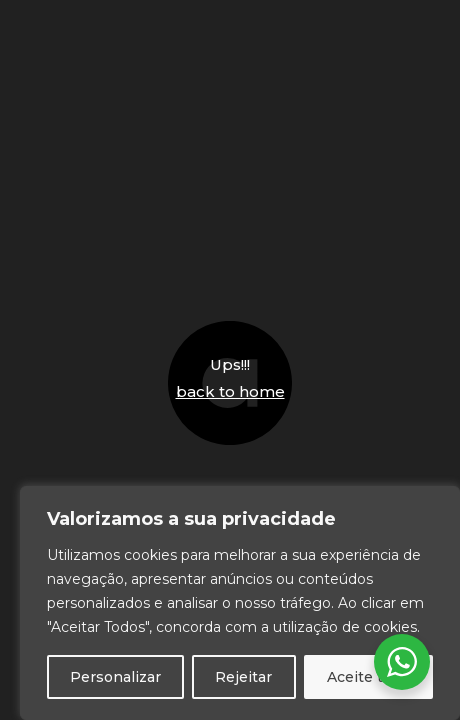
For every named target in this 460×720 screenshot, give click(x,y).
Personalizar (115, 677)
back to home (230, 391)
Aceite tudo (368, 677)
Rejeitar (243, 677)
